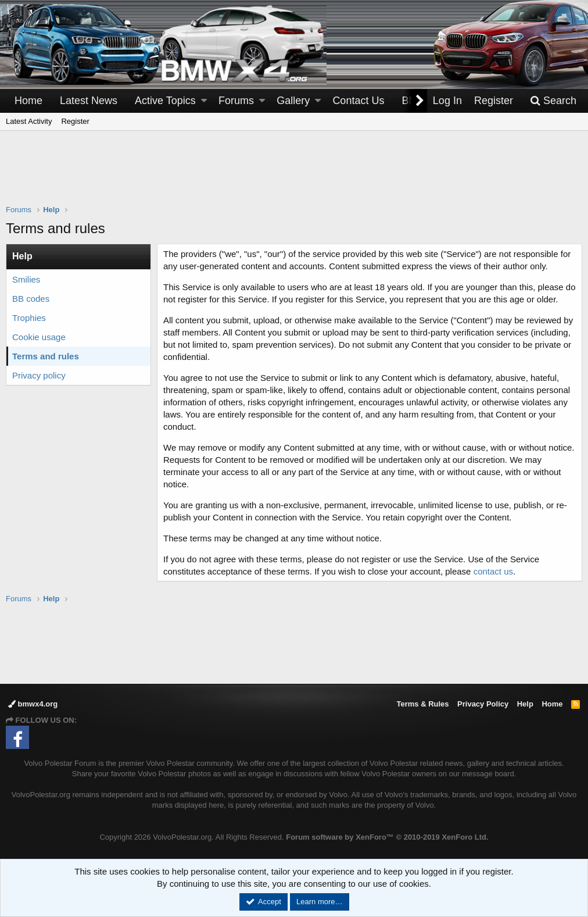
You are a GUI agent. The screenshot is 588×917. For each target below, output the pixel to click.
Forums (236, 101)
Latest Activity (29, 121)
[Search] (553, 101)
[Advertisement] (294, 175)
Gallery (293, 101)
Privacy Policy (483, 704)
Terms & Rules (422, 704)
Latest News (89, 101)
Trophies (29, 318)
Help (525, 704)
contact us (493, 571)
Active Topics (165, 101)
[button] (204, 101)
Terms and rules (46, 356)
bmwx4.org (33, 704)
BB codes (31, 299)
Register (75, 121)
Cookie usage (39, 337)
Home (28, 101)
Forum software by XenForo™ (387, 837)
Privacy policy (39, 375)
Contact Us (358, 101)
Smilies (26, 279)
